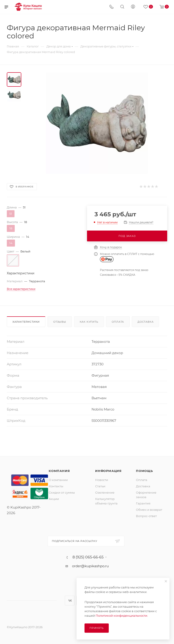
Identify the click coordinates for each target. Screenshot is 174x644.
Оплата (118, 322)
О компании (58, 480)
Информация (108, 471)
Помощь (144, 471)
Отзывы (60, 322)
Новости (102, 480)
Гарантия (143, 503)
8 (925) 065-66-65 (88, 557)
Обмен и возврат (149, 510)
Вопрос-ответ (146, 516)
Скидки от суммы (62, 492)
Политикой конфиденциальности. (122, 616)
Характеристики (26, 322)
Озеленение (105, 492)
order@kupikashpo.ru (90, 566)
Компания (59, 471)
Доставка (145, 322)
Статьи (100, 486)
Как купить (89, 322)
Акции (54, 499)
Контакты (56, 486)
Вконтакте (70, 601)
